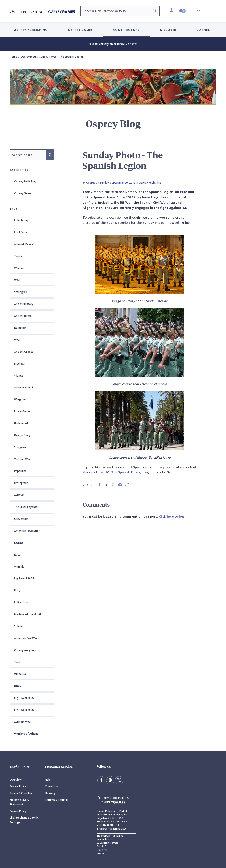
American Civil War (26, 638)
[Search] (155, 11)
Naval (18, 555)
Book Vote (21, 232)
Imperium (20, 471)
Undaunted (21, 423)
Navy (17, 590)
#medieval (21, 674)
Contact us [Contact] (52, 786)
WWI (17, 340)
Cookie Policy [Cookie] (18, 811)
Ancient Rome (23, 316)
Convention (21, 519)
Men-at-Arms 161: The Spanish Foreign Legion (118, 472)
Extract (19, 543)
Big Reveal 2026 (24, 710)
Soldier (19, 626)
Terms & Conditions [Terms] (22, 793)
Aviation (19, 495)
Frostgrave (21, 483)
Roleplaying (21, 220)
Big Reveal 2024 (24, 578)
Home (13, 57)
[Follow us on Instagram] (109, 780)
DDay (18, 686)
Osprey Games (23, 193)
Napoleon (20, 328)
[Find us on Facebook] (101, 780)
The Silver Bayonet (26, 507)
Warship (19, 567)
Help (48, 780)
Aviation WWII (23, 722)
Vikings (19, 376)
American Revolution (27, 531)
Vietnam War (22, 459)
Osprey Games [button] (80, 30)
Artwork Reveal (24, 244)
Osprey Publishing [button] (31, 30)
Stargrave (20, 447)
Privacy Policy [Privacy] (18, 786)
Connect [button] (204, 30)
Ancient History (24, 304)
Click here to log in (173, 516)
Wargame (20, 399)
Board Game (22, 411)
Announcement (24, 387)
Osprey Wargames (26, 650)
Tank (17, 662)
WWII (17, 280)
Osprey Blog (28, 57)
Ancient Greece (24, 352)
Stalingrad (21, 292)
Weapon (19, 268)
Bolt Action (21, 602)
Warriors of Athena (26, 734)
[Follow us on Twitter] (117, 780)
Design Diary (22, 435)
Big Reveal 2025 (24, 698)
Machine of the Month (28, 614)
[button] (182, 11)
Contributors (126, 30)
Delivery (50, 793)
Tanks (18, 256)
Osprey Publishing (25, 181)
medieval (20, 364)
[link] (100, 485)
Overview (16, 780)
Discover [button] (168, 30)
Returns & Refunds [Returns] (57, 800)
